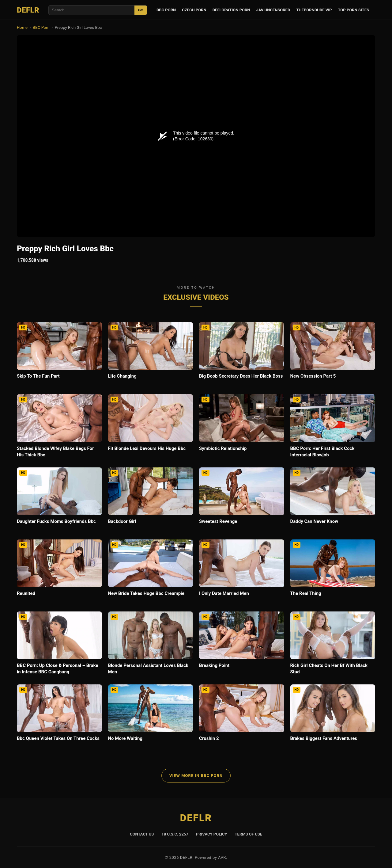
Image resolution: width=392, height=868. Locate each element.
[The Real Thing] (333, 572)
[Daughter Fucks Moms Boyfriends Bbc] (59, 500)
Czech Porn (194, 10)
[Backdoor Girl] (151, 500)
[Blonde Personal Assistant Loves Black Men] (151, 645)
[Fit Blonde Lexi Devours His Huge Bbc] (151, 427)
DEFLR (28, 10)
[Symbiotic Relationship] (242, 427)
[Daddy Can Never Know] (333, 500)
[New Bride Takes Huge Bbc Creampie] (151, 572)
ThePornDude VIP (314, 10)
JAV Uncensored (273, 10)
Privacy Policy (212, 834)
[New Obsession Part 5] (333, 355)
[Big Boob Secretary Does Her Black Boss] (242, 355)
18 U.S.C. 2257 (175, 834)
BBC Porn (166, 10)
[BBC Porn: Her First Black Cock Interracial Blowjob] (333, 428)
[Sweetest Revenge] (242, 500)
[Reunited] (59, 572)
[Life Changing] (151, 355)
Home (22, 27)
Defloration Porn (231, 10)
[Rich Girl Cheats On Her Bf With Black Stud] (333, 645)
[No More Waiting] (151, 717)
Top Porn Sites (353, 10)
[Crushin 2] (242, 717)
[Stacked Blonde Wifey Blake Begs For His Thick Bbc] (59, 428)
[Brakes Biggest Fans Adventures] (333, 717)
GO (141, 10)
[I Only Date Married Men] (242, 572)
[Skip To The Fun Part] (59, 355)
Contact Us (142, 834)
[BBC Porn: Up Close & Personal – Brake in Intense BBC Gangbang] (59, 645)
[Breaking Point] (242, 644)
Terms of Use (249, 834)
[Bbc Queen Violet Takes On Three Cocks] (59, 717)
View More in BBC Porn (196, 776)
